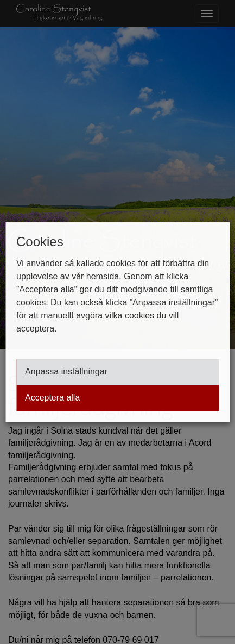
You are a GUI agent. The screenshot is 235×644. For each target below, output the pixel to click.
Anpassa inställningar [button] (66, 372)
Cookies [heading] (40, 242)
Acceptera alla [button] (52, 398)
